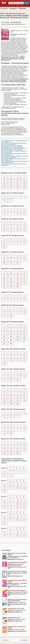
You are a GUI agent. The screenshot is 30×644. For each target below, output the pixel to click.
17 (4, 188)
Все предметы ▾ (13, 8)
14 (11, 184)
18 (11, 188)
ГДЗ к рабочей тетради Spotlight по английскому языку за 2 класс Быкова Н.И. (14, 144)
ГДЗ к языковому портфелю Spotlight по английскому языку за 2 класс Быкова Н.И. (15, 157)
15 (18, 184)
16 (24, 184)
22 (11, 344)
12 (24, 180)
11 (18, 180)
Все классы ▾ (4, 8)
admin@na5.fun (25, 640)
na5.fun (4, 640)
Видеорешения (22, 8)
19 (18, 188)
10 (11, 180)
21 (4, 344)
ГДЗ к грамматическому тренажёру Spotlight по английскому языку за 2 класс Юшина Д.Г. (13, 149)
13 (4, 184)
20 (24, 188)
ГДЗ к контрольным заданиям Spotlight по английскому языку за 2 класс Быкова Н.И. (12, 146)
